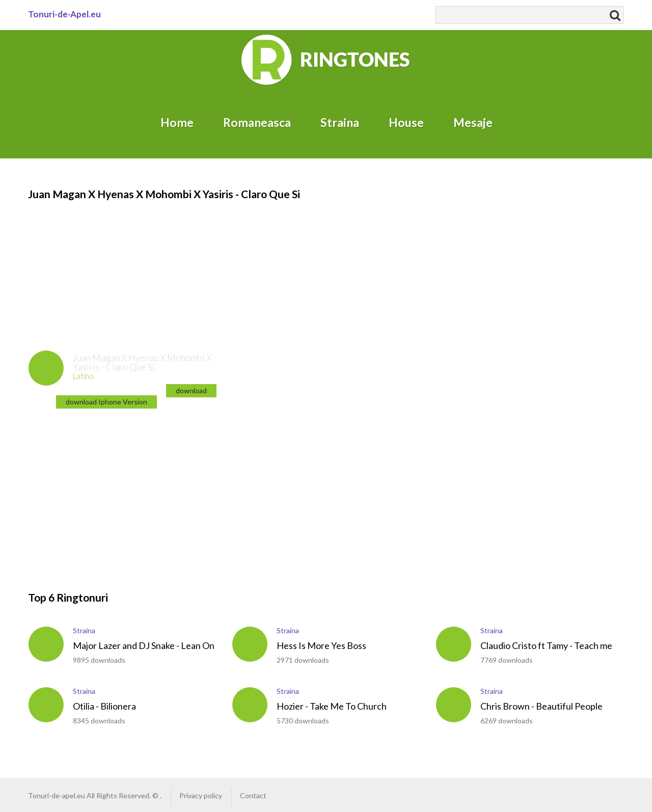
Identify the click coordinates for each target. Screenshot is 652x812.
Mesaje (473, 122)
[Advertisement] (89, 265)
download (191, 390)
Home (177, 122)
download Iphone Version (106, 402)
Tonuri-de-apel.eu (57, 795)
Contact (253, 795)
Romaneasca (257, 122)
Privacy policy (201, 795)
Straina (340, 122)
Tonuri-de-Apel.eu (64, 14)
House (406, 122)
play (46, 368)
